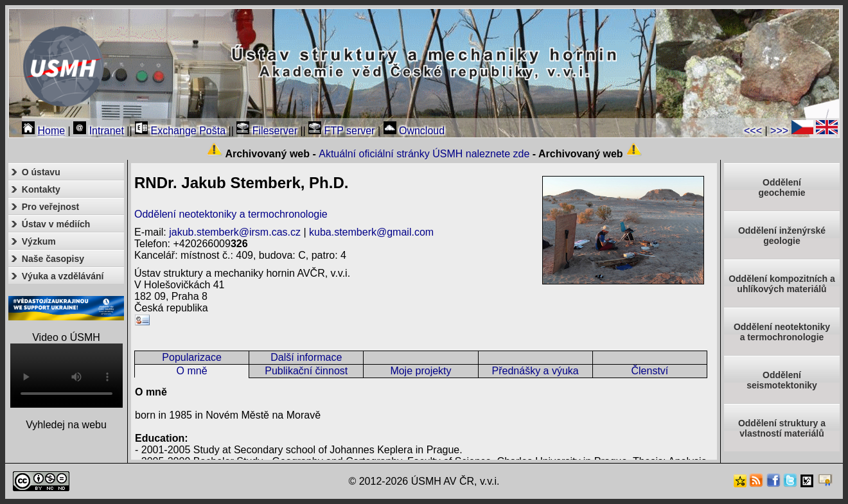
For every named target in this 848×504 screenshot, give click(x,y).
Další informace (306, 357)
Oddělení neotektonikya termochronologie (782, 332)
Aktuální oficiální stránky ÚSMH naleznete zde (424, 154)
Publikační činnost (306, 371)
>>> (779, 131)
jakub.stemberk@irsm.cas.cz (235, 232)
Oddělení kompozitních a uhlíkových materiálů (782, 284)
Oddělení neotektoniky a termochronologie (231, 214)
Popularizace (192, 357)
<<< (753, 131)
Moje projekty (420, 371)
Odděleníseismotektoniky (782, 380)
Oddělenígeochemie (782, 187)
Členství (649, 371)
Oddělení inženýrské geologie (782, 236)
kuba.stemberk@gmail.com (371, 232)
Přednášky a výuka (535, 371)
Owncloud (414, 131)
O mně (192, 371)
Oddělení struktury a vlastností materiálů (782, 428)
